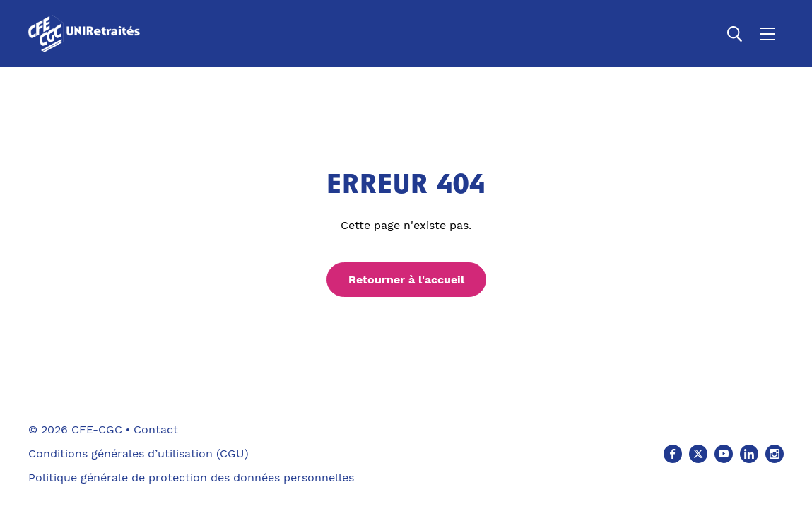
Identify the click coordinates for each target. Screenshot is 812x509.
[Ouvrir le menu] (767, 34)
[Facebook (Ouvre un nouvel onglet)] (673, 454)
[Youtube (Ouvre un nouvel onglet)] (724, 454)
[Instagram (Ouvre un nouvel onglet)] (775, 454)
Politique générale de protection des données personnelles (191, 478)
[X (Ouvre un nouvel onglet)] (698, 454)
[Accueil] (87, 34)
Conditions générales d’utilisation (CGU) (139, 454)
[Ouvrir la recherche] (735, 34)
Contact (156, 429)
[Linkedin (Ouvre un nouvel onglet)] (749, 454)
